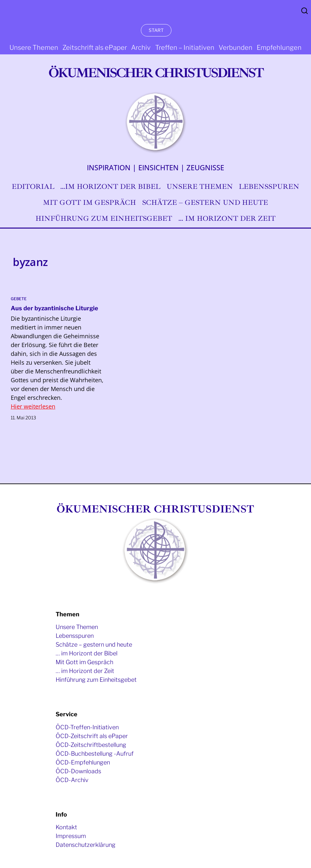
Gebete (19, 299)
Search (304, 11)
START (156, 30)
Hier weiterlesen (33, 406)
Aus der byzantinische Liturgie (54, 308)
